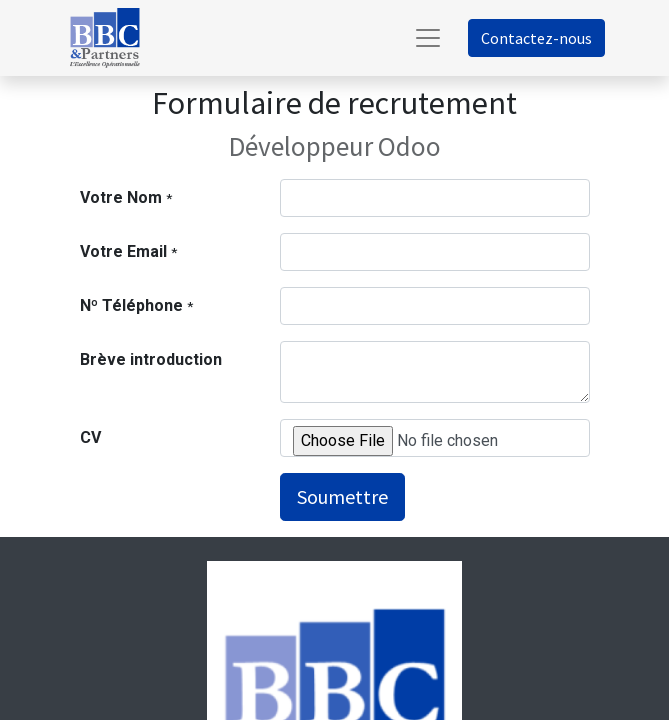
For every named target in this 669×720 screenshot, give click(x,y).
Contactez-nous (536, 38)
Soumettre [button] (342, 496)
